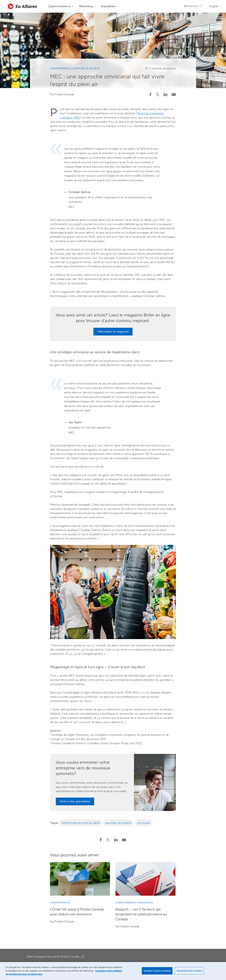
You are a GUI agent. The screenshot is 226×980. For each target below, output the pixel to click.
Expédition (110, 6)
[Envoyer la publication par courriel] (174, 94)
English (214, 6)
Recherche (193, 6)
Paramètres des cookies (189, 971)
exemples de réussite (118, 823)
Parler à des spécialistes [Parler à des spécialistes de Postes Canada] (75, 801)
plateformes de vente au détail (81, 823)
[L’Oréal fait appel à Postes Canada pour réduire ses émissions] (80, 880)
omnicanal (143, 823)
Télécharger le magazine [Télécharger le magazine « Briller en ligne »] (113, 332)
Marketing (87, 6)
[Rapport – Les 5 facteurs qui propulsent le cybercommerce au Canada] (145, 880)
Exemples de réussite (87, 68)
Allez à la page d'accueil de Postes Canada (53, 956)
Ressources (146, 903)
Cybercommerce (61, 6)
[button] (150, 94)
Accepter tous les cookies (157, 971)
